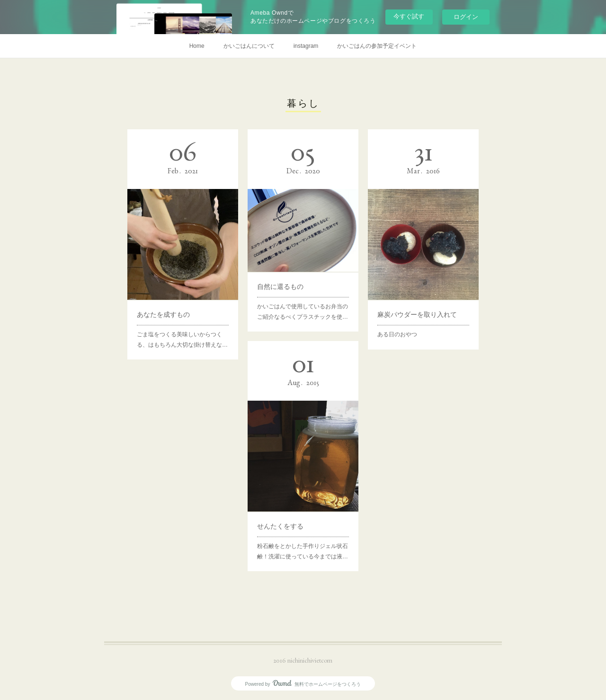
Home (197, 46)
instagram (306, 46)
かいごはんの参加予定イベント (377, 46)
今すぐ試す (409, 16)
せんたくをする (280, 526)
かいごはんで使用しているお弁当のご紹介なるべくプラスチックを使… (303, 312)
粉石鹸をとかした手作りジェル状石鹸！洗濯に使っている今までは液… (303, 551)
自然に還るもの (280, 287)
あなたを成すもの (163, 314)
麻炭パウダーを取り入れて (417, 314)
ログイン (466, 17)
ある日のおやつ (397, 334)
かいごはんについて (249, 46)
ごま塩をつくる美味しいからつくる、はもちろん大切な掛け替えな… (182, 340)
